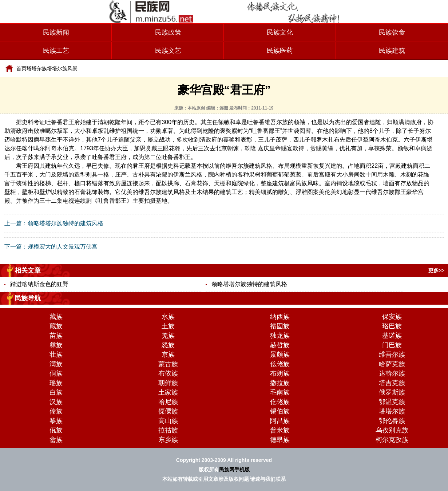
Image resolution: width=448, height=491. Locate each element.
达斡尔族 (392, 373)
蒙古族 (168, 364)
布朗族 (280, 373)
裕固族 (280, 326)
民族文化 (280, 32)
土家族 (168, 392)
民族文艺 (168, 51)
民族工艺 (56, 51)
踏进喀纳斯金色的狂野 (39, 284)
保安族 (392, 317)
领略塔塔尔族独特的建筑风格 (66, 223)
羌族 (168, 336)
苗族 (56, 336)
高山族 (168, 421)
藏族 (56, 317)
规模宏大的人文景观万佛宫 (63, 247)
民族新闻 (56, 32)
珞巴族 (392, 326)
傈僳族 (168, 411)
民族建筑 (392, 51)
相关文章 (28, 270)
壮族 (56, 355)
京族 (168, 355)
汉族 (56, 402)
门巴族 (392, 345)
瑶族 (56, 383)
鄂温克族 (392, 402)
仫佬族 (280, 364)
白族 (56, 392)
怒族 (168, 345)
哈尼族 (168, 402)
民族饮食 (392, 32)
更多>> (436, 270)
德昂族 (280, 440)
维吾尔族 (392, 355)
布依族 (168, 373)
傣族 (56, 411)
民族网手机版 (234, 470)
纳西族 (280, 317)
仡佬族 (280, 402)
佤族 (56, 430)
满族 (56, 364)
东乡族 (168, 440)
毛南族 (280, 392)
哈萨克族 (392, 364)
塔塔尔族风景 (62, 68)
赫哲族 (280, 345)
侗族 (56, 373)
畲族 (56, 440)
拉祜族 (168, 430)
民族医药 (280, 51)
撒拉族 (280, 383)
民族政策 (168, 32)
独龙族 (280, 336)
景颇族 (280, 355)
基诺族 (392, 336)
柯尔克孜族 (392, 440)
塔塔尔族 (37, 68)
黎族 (56, 421)
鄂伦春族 (392, 421)
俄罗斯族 (392, 392)
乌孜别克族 (392, 430)
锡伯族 (280, 411)
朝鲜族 (168, 383)
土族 (168, 326)
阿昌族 (280, 421)
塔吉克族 (392, 383)
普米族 (280, 430)
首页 (21, 68)
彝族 (56, 345)
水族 (168, 317)
